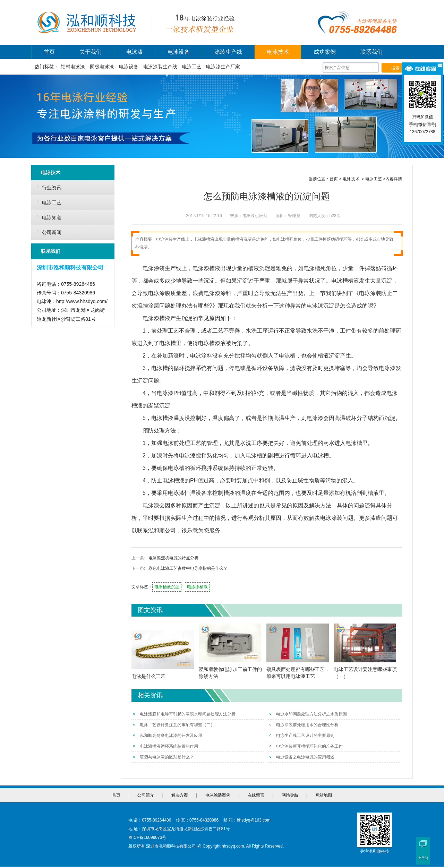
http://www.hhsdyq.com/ (82, 301)
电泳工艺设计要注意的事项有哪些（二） (174, 725)
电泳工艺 (192, 67)
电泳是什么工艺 (148, 676)
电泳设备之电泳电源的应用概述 (302, 757)
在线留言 (256, 795)
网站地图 (324, 795)
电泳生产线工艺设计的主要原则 (302, 736)
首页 (49, 52)
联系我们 (372, 52)
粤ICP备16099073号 (147, 837)
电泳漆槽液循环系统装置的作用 (166, 746)
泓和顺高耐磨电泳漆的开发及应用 (168, 736)
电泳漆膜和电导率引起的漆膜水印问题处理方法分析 (184, 714)
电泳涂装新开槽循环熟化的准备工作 (306, 746)
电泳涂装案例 (218, 795)
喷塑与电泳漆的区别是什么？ (164, 757)
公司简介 (146, 795)
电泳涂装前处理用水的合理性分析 (304, 725)
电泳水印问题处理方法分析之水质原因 (308, 714)
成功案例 (325, 52)
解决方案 (180, 795)
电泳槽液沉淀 (167, 587)
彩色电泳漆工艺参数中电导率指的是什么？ (188, 568)
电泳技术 (278, 52)
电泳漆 (135, 52)
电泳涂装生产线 (160, 67)
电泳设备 (179, 52)
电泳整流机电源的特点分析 (173, 558)
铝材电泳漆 (73, 67)
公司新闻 (47, 231)
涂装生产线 (228, 52)
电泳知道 (47, 216)
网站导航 (290, 795)
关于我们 (91, 52)
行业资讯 (47, 187)
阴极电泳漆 (102, 67)
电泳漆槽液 (197, 587)
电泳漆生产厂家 (223, 67)
